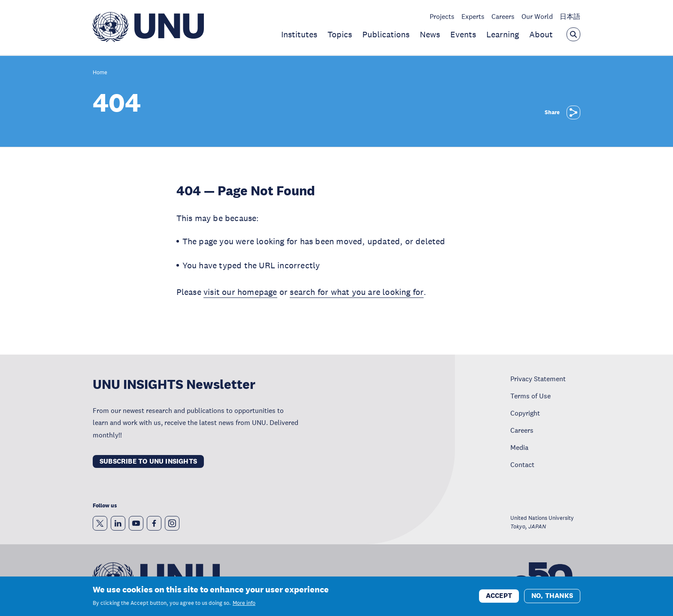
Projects (442, 16)
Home (100, 73)
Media (519, 447)
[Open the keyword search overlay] (573, 34)
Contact (522, 464)
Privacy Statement (538, 379)
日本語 (570, 16)
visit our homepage (240, 292)
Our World (537, 16)
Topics (340, 34)
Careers (503, 16)
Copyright (525, 413)
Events (463, 34)
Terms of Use (531, 396)
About (541, 34)
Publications (386, 34)
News (430, 34)
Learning (503, 34)
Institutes (299, 34)
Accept (499, 598)
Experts (473, 16)
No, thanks (552, 598)
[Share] (573, 112)
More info (244, 606)
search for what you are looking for (356, 292)
